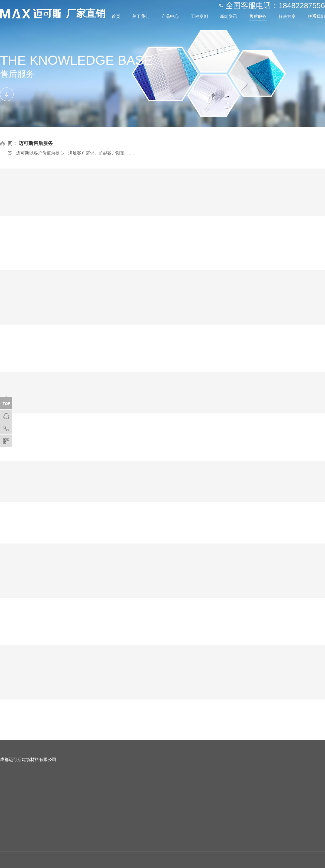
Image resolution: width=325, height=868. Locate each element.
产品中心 (170, 16)
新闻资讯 (229, 16)
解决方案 (287, 16)
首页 (116, 16)
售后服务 (258, 16)
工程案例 (199, 16)
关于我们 (141, 16)
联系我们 (316, 16)
